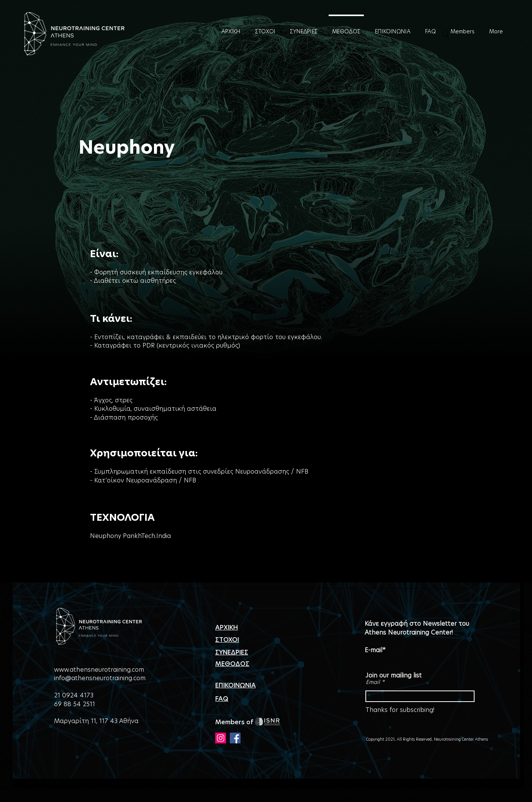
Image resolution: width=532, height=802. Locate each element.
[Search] (446, 35)
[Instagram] (221, 738)
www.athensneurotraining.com (99, 670)
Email (373, 682)
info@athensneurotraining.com (100, 678)
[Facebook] (235, 738)
